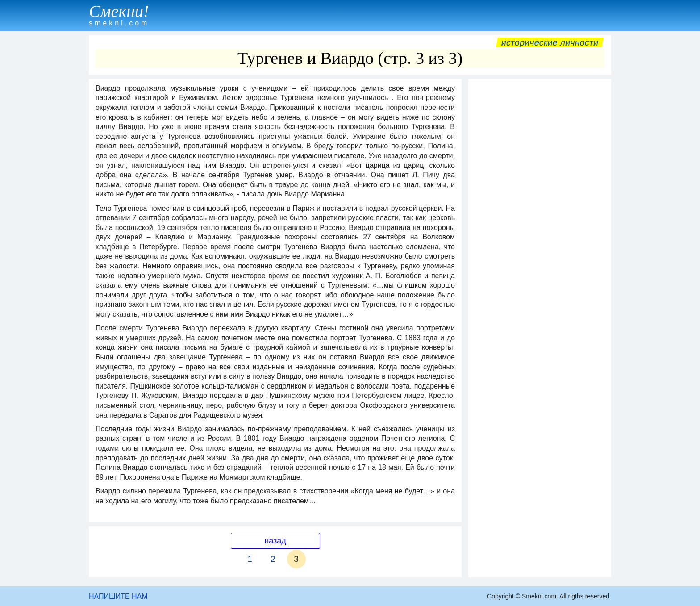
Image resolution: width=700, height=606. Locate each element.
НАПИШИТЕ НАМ (118, 596)
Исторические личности (550, 42)
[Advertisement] (540, 217)
